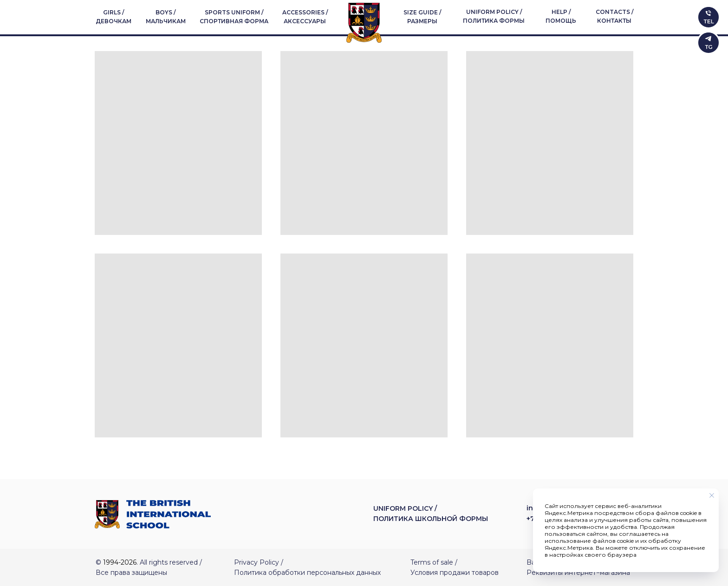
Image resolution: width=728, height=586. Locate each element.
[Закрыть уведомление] (712, 495)
